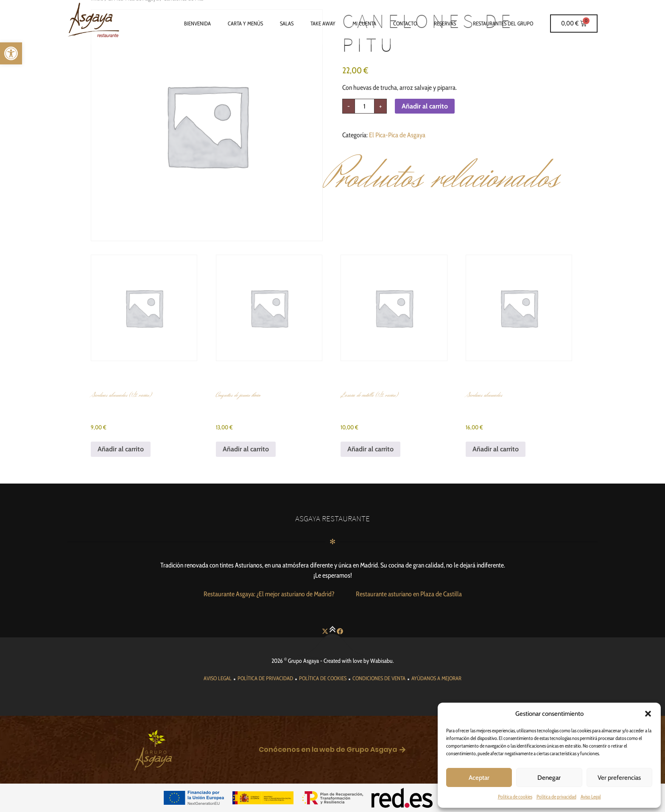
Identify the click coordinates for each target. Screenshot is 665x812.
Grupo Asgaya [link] (303, 661)
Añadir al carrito (425, 106)
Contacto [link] (405, 23)
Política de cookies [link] (515, 797)
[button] (648, 714)
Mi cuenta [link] (364, 23)
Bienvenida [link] (197, 23)
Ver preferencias (619, 778)
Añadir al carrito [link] (121, 449)
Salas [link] (287, 23)
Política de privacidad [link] (556, 797)
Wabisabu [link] (381, 661)
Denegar (549, 778)
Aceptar (479, 778)
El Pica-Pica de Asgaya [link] (397, 135)
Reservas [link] (445, 23)
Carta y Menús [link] (245, 23)
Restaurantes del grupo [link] (503, 23)
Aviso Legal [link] (591, 797)
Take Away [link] (323, 23)
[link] (11, 53)
